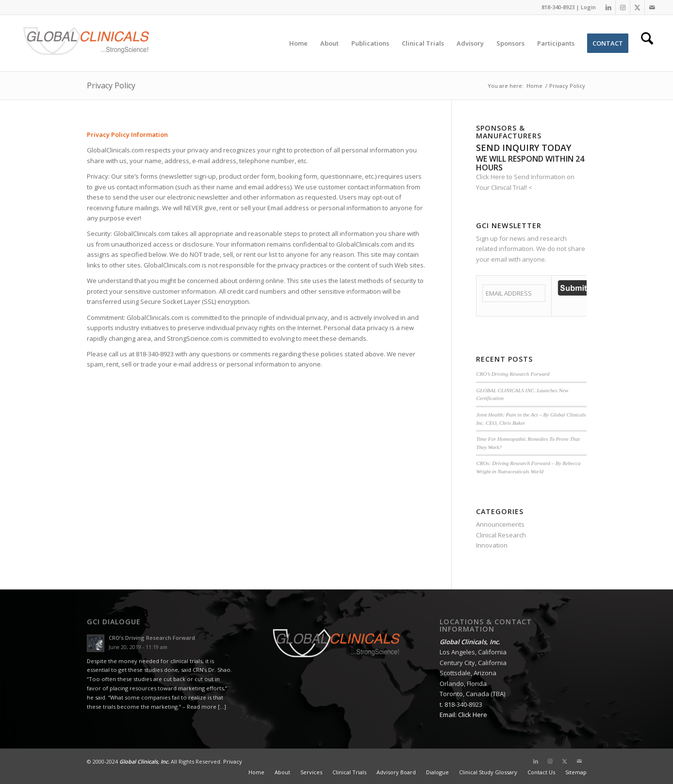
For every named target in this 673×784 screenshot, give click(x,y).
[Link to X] (637, 7)
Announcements (500, 524)
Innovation (492, 545)
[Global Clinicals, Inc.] (86, 43)
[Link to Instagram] (623, 7)
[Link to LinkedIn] (608, 7)
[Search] (647, 43)
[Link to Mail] (652, 7)
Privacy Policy (111, 85)
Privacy (233, 761)
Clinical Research (501, 535)
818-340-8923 (558, 7)
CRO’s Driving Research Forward (513, 374)
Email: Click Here (463, 715)
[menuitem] (298, 43)
